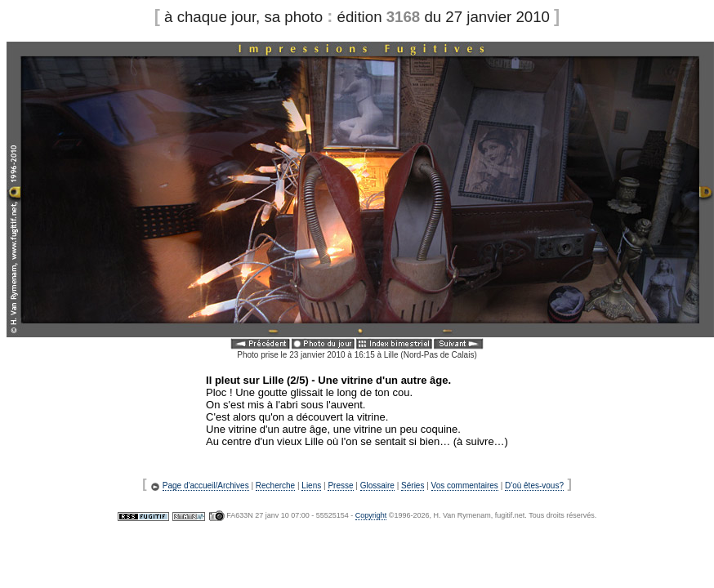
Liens (311, 486)
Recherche (275, 486)
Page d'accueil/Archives (206, 486)
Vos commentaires (465, 486)
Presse (340, 486)
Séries (413, 486)
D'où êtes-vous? (534, 486)
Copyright (371, 515)
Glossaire (377, 486)
